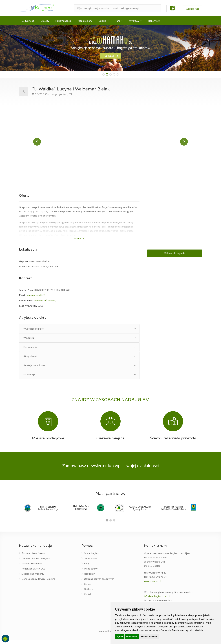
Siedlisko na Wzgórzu (33, 578)
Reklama (89, 594)
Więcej (79, 243)
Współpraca (193, 9)
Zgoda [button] (120, 637)
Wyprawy (134, 21)
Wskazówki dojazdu (175, 257)
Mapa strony (91, 573)
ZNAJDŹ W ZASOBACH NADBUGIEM (110, 404)
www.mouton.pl (152, 585)
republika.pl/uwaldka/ (45, 305)
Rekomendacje (63, 21)
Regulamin (90, 578)
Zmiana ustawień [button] (149, 637)
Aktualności (28, 21)
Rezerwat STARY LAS (33, 573)
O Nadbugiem (92, 558)
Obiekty (45, 21)
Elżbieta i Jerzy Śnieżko (34, 558)
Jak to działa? (91, 563)
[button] (103, 74)
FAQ (86, 568)
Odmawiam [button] (132, 637)
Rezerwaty (154, 21)
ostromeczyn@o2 (35, 300)
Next (184, 144)
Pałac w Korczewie (32, 568)
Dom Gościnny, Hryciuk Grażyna (38, 583)
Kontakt (88, 599)
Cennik (88, 588)
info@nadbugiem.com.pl (157, 601)
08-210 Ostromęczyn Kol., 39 (53, 94)
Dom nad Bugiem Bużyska (36, 563)
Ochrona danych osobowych (99, 583)
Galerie (102, 21)
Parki (118, 21)
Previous (37, 144)
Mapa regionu (85, 21)
